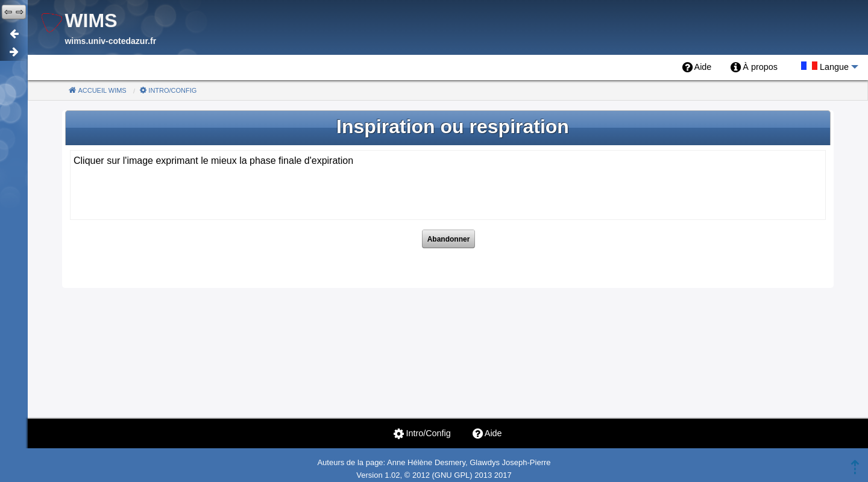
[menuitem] (697, 67)
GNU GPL (452, 475)
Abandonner (449, 239)
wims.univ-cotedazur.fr (110, 41)
